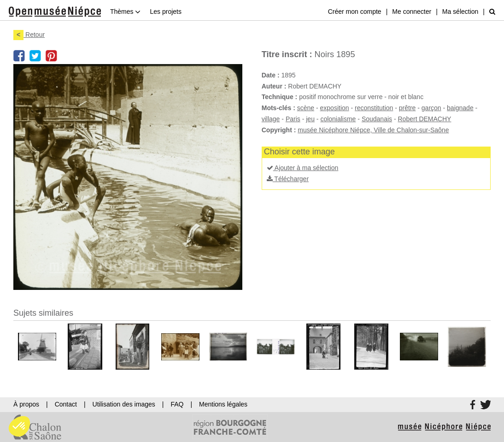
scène (306, 108)
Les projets (165, 12)
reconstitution (374, 108)
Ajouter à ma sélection (303, 168)
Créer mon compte (355, 12)
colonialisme (338, 119)
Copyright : (279, 130)
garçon (431, 108)
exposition (335, 108)
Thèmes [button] (125, 12)
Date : (271, 75)
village (271, 119)
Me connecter (412, 12)
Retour (29, 35)
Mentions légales (223, 404)
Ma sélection (460, 12)
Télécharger (288, 179)
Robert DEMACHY (425, 119)
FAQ (177, 404)
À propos (26, 404)
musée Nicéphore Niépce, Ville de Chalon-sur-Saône (373, 130)
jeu (310, 119)
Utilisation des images (124, 404)
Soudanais (377, 119)
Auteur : (274, 86)
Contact (66, 404)
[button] (19, 426)
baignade (460, 108)
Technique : (280, 97)
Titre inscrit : (287, 54)
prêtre (407, 108)
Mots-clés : (278, 108)
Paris (293, 119)
